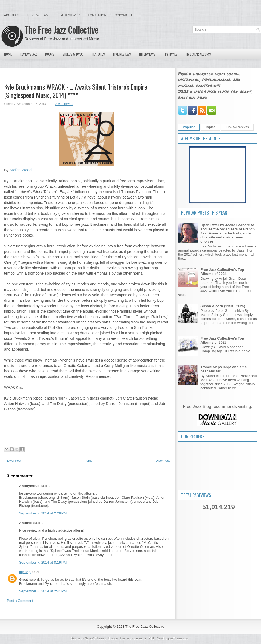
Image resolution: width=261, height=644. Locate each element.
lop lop (25, 572)
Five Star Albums (198, 54)
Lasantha (140, 638)
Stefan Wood (21, 170)
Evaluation (97, 15)
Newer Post (13, 461)
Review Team (38, 15)
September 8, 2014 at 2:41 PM (43, 591)
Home (8, 54)
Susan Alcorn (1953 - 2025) (223, 306)
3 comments (64, 104)
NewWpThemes (95, 638)
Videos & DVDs (73, 54)
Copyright (124, 15)
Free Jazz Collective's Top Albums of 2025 (222, 340)
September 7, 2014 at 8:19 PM (43, 562)
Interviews (147, 54)
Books (50, 54)
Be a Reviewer (68, 15)
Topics (210, 127)
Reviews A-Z (28, 54)
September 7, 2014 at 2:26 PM (43, 513)
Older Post (163, 461)
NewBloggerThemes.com (174, 638)
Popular (189, 127)
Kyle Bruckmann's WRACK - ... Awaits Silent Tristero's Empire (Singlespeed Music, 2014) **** (76, 91)
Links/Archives (237, 127)
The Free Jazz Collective (61, 30)
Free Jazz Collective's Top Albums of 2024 (222, 272)
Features (98, 54)
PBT (152, 638)
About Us (12, 15)
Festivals (171, 54)
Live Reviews (122, 54)
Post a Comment (20, 601)
